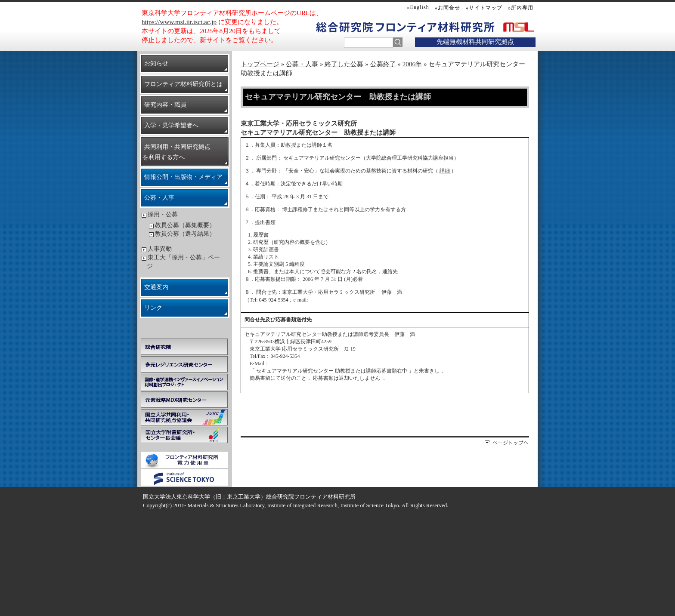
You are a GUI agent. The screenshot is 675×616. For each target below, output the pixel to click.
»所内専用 (521, 8)
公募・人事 (302, 64)
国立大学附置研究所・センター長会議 (184, 435)
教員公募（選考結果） (185, 234)
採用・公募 (163, 214)
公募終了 (383, 64)
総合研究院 (184, 347)
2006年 (412, 64)
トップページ (260, 64)
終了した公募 (344, 64)
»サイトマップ (484, 8)
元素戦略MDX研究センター (184, 400)
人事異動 (160, 249)
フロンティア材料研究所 (435, 27)
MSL (517, 27)
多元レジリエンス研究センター (184, 364)
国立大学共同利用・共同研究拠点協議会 (184, 417)
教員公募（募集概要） (185, 225)
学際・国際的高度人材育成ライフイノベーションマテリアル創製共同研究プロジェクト (184, 382)
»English (418, 7)
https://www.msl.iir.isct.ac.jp (179, 22)
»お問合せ (447, 8)
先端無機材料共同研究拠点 (475, 42)
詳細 (445, 171)
